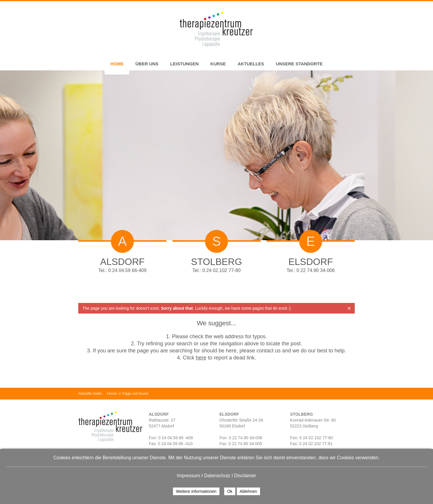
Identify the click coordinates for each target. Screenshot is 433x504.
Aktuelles (251, 64)
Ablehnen (248, 491)
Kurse (218, 64)
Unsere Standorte (299, 64)
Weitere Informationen (196, 491)
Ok (230, 491)
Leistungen (185, 64)
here (201, 358)
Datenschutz (217, 476)
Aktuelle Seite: (93, 393)
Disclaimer (245, 476)
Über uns (147, 64)
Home (117, 64)
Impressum (188, 476)
